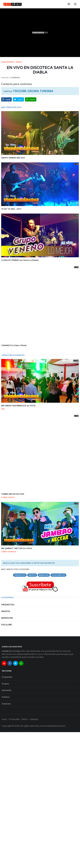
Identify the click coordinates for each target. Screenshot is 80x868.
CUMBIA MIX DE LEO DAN (13, 494)
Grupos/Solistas (8, 62)
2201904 (33, 91)
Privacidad (14, 719)
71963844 (46, 91)
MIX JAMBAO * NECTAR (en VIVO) (17, 548)
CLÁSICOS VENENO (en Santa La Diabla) (20, 260)
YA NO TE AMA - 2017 (11, 209)
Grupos (6, 611)
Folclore (6, 625)
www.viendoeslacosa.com (53, 726)
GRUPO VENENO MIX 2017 (13, 158)
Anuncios (6, 704)
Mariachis (7, 618)
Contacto (34, 719)
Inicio (4, 719)
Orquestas (8, 605)
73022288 (20, 91)
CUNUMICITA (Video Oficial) (14, 345)
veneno (19, 62)
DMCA (25, 719)
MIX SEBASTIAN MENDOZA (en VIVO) (18, 406)
